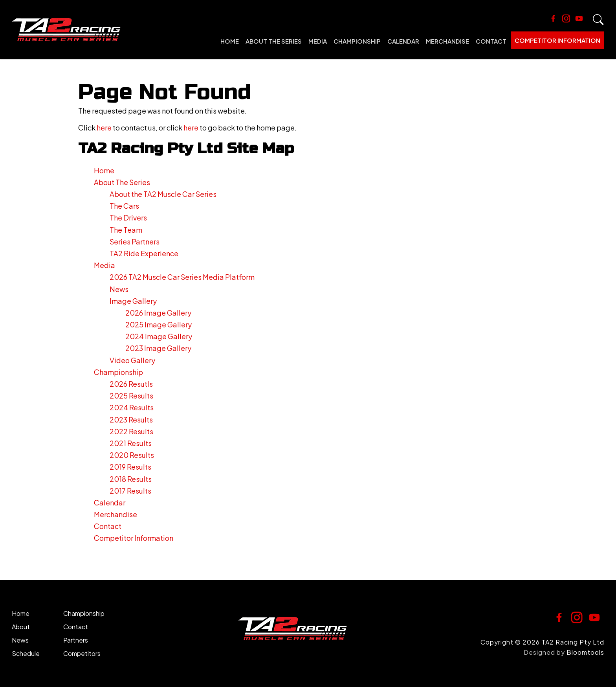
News (119, 289)
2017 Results (130, 491)
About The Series (274, 41)
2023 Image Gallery (158, 348)
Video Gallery (132, 360)
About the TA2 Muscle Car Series (163, 194)
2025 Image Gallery (159, 324)
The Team (126, 230)
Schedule (26, 653)
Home (230, 41)
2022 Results (131, 431)
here (104, 128)
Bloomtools (585, 652)
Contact (491, 41)
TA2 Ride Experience (144, 253)
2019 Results (130, 467)
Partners (76, 640)
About (21, 627)
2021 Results (131, 443)
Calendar (403, 41)
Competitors (82, 653)
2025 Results (131, 396)
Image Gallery (133, 301)
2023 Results (131, 420)
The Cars (124, 206)
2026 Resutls (131, 384)
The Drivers (128, 218)
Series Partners (135, 242)
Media (318, 41)
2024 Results (132, 407)
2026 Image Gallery (158, 313)
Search (598, 20)
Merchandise (447, 41)
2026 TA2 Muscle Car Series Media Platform (182, 277)
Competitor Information (557, 40)
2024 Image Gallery (159, 336)
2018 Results (131, 479)
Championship (357, 41)
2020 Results (132, 455)
